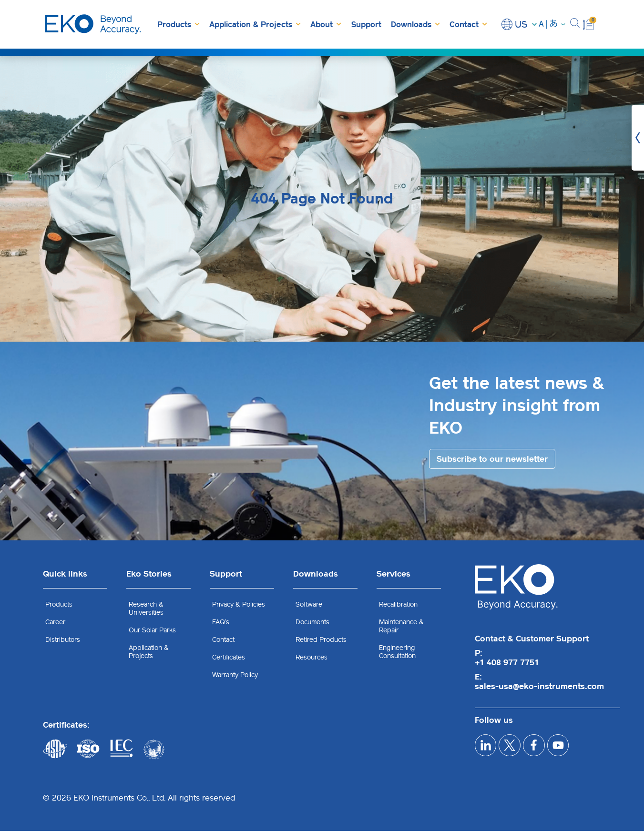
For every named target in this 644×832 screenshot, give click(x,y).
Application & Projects (255, 24)
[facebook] (547, 749)
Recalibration (398, 605)
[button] (575, 25)
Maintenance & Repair (401, 627)
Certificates (229, 658)
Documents (312, 623)
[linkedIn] (488, 749)
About (326, 24)
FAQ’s (221, 623)
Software (309, 605)
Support (366, 25)
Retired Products (321, 641)
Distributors (63, 641)
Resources (312, 658)
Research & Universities (146, 609)
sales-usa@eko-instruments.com (539, 687)
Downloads (415, 24)
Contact (468, 24)
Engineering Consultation (397, 653)
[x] (518, 749)
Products (179, 24)
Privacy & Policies (239, 605)
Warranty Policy (235, 676)
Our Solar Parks (152, 631)
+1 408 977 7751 (507, 663)
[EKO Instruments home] (93, 24)
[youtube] (577, 749)
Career (55, 623)
